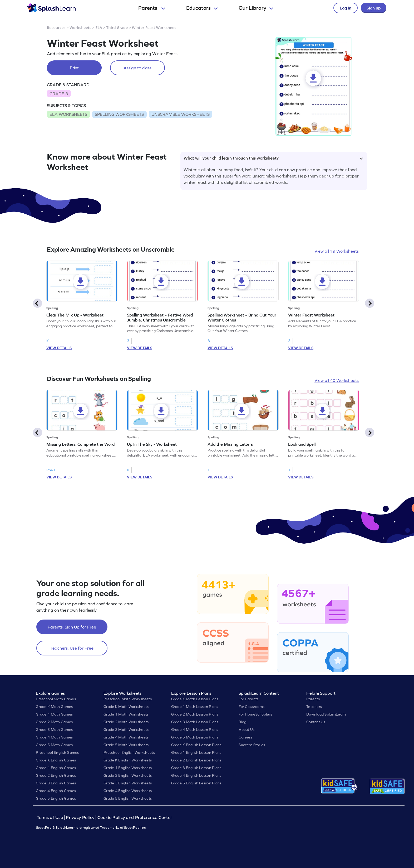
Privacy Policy (80, 817)
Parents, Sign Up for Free (72, 627)
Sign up (374, 8)
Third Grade (117, 28)
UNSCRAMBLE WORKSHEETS (181, 114)
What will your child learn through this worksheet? (273, 158)
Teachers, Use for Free (72, 648)
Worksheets (81, 28)
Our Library (256, 8)
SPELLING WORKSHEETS (119, 114)
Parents (152, 8)
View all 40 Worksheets (337, 380)
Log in (346, 8)
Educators (202, 8)
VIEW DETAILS (59, 348)
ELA (99, 28)
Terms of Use (51, 817)
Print (74, 68)
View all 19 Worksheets (337, 251)
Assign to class (137, 68)
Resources (56, 28)
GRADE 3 (59, 94)
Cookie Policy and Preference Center (135, 817)
